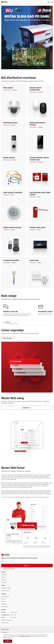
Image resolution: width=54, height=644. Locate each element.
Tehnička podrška (5, 591)
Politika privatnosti (5, 629)
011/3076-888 (14, 612)
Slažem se (8, 641)
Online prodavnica (5, 596)
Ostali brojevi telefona (6, 620)
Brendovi (3, 601)
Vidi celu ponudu (8, 338)
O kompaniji (4, 575)
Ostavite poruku (5, 623)
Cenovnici (3, 599)
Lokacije (3, 577)
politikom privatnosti (25, 636)
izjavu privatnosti (11, 569)
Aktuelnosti (4, 582)
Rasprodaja (4, 604)
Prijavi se (27, 566)
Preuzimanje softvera (6, 588)
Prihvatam (9, 569)
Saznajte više (27, 408)
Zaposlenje (4, 580)
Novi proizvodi (5, 607)
